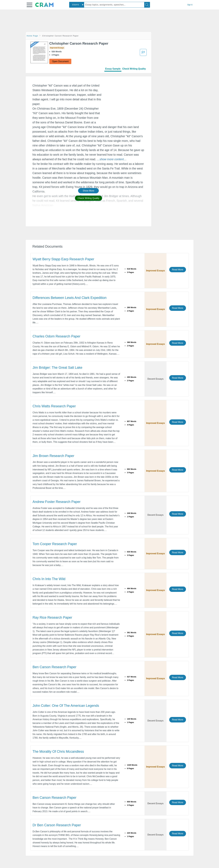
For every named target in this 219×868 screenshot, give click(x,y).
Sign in (190, 5)
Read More (178, 270)
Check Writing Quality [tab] (134, 69)
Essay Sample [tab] (113, 69)
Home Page (32, 36)
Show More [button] (88, 191)
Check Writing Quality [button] (89, 198)
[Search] (147, 5)
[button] (29, 5)
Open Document (60, 61)
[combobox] (77, 5)
